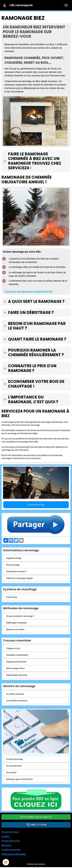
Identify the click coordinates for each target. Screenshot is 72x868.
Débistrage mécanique (16, 623)
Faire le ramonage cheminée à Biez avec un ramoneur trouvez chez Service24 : (32, 161)
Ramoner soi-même (15, 629)
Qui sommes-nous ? (10, 832)
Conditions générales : (11, 850)
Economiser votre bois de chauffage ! (34, 384)
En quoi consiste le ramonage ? (20, 616)
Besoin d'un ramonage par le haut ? (34, 326)
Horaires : (6, 836)
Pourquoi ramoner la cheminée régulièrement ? (33, 353)
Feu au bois (11, 772)
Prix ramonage (13, 565)
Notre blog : (7, 845)
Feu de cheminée (14, 766)
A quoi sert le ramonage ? (34, 302)
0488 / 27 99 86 (36, 825)
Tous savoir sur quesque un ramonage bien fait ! (29, 291)
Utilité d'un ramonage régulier (20, 578)
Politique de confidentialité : (14, 854)
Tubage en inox (13, 648)
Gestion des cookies (36, 864)
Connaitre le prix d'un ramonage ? (30, 368)
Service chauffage (36, 505)
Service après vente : (11, 841)
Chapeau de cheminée (16, 662)
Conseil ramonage (14, 759)
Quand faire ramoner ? (16, 571)
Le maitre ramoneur (15, 694)
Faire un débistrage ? (28, 313)
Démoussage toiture (15, 668)
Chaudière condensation (17, 655)
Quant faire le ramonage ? (35, 339)
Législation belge (14, 558)
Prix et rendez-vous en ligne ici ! (36, 817)
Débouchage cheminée (17, 675)
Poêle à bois (12, 597)
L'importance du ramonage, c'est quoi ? (31, 400)
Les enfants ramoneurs (17, 701)
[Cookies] (6, 862)
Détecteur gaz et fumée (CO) (19, 779)
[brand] (18, 5)
